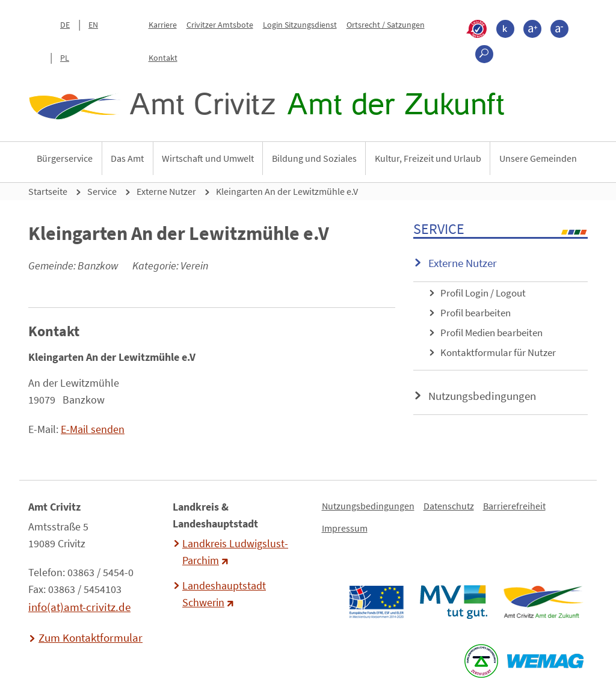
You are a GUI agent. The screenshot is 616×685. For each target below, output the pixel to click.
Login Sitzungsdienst (300, 25)
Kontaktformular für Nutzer (498, 352)
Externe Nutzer (166, 191)
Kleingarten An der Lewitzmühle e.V (287, 191)
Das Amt (127, 158)
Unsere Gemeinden (538, 158)
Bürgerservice (65, 158)
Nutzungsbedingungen (482, 396)
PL (65, 58)
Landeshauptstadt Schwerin (224, 594)
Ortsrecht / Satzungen (386, 25)
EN (93, 25)
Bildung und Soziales (314, 158)
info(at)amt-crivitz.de (79, 607)
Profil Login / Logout (483, 293)
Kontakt (163, 58)
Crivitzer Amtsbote (220, 25)
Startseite (48, 191)
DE (65, 25)
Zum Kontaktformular (91, 637)
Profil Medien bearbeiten (491, 333)
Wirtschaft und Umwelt (208, 158)
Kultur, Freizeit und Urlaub (428, 158)
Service (102, 191)
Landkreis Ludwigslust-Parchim (235, 552)
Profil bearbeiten (476, 313)
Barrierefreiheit (514, 506)
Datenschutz (449, 506)
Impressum (345, 528)
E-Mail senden (93, 429)
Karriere (163, 25)
